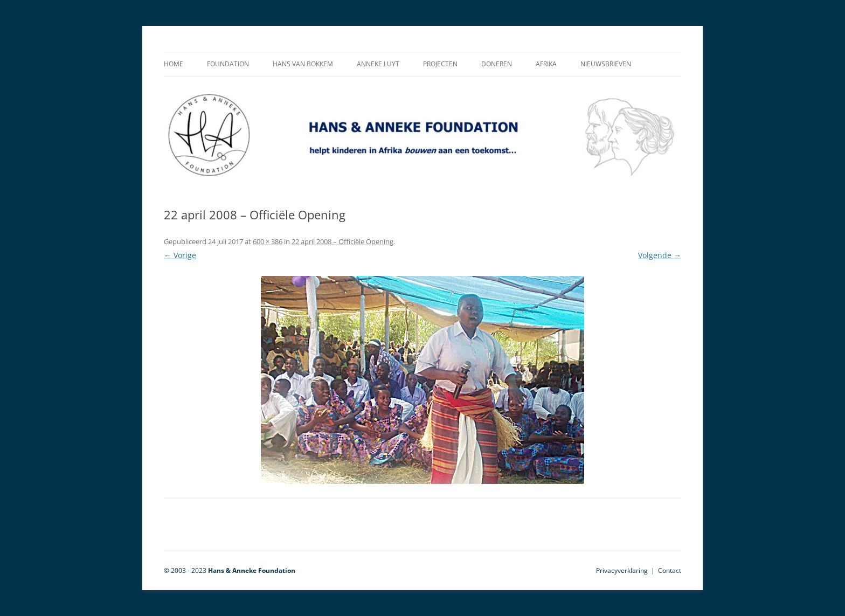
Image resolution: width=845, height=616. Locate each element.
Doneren (497, 64)
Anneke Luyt (378, 64)
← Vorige (180, 255)
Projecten (440, 64)
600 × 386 (268, 241)
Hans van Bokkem (303, 64)
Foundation (228, 64)
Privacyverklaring (622, 570)
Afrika (546, 64)
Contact (670, 570)
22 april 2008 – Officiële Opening (342, 241)
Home (174, 64)
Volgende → (660, 255)
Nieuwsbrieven (606, 64)
